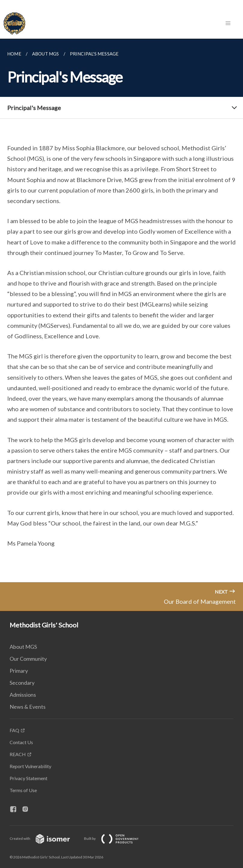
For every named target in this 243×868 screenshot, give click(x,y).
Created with (45, 838)
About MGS (23, 647)
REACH (18, 754)
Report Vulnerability (30, 766)
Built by (116, 838)
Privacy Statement (28, 778)
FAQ (14, 730)
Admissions (23, 695)
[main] (121, 310)
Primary (19, 671)
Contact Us (21, 742)
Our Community (28, 659)
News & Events (28, 707)
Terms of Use (23, 790)
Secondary (22, 683)
